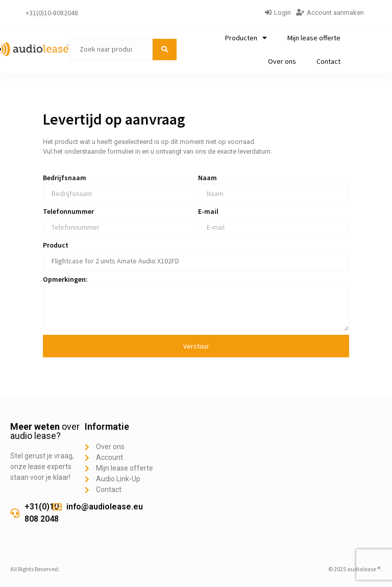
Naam (207, 178)
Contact (328, 61)
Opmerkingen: (65, 280)
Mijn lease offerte (314, 38)
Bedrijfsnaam (65, 178)
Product (56, 246)
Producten (246, 38)
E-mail (208, 212)
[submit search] (165, 50)
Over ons (282, 61)
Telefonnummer (68, 212)
